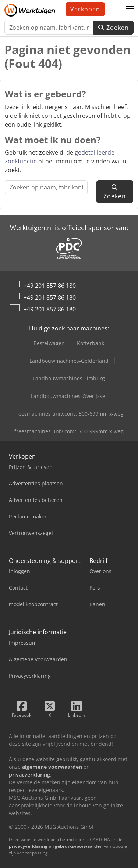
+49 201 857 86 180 (50, 286)
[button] (130, 9)
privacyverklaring (28, 846)
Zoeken (114, 28)
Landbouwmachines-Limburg (69, 378)
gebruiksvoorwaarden (79, 846)
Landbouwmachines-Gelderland (69, 361)
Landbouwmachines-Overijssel (69, 396)
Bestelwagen (49, 343)
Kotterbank (91, 343)
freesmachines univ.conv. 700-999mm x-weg (69, 431)
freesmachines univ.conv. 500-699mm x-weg (69, 414)
